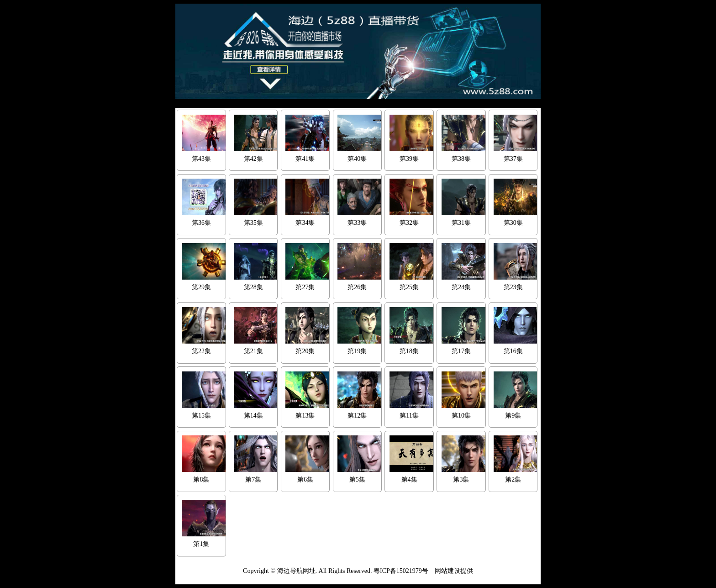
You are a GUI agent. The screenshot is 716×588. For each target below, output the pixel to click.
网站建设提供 (454, 571)
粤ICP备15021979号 (401, 571)
